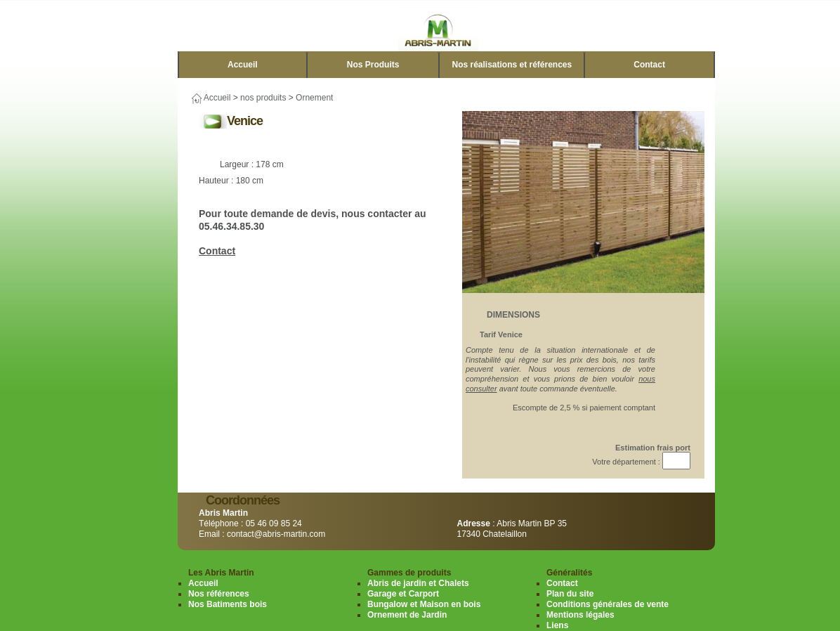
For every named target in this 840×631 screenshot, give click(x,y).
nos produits (263, 98)
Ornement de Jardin (407, 615)
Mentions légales (580, 615)
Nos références (219, 594)
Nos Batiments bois (228, 604)
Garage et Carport (403, 594)
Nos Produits (373, 65)
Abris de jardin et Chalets (418, 583)
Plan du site (570, 594)
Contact (649, 65)
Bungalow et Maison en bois (424, 604)
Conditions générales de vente (608, 604)
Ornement (314, 98)
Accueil (243, 65)
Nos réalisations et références (512, 65)
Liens (557, 625)
